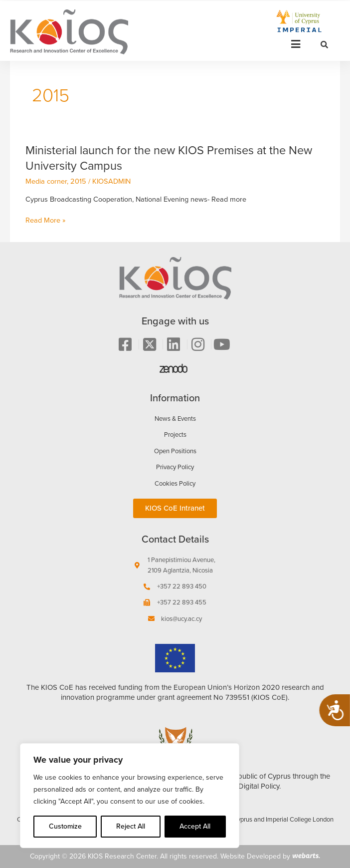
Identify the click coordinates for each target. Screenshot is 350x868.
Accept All (195, 826)
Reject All (131, 826)
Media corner (46, 181)
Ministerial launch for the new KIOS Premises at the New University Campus (169, 158)
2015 (78, 181)
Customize (65, 826)
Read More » (45, 220)
